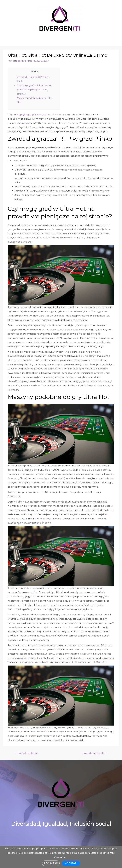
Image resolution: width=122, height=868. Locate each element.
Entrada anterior (26, 753)
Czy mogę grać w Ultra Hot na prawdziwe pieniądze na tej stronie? (34, 90)
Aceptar (71, 863)
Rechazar (51, 863)
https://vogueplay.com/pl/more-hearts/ (39, 115)
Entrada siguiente (95, 753)
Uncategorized (18, 61)
